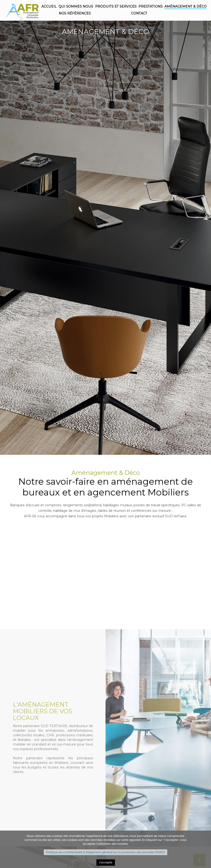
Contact (139, 13)
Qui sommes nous (76, 7)
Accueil (49, 7)
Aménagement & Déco (186, 7)
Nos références (75, 13)
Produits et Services (116, 7)
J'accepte (105, 862)
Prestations (151, 7)
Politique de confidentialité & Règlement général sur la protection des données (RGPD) (106, 852)
